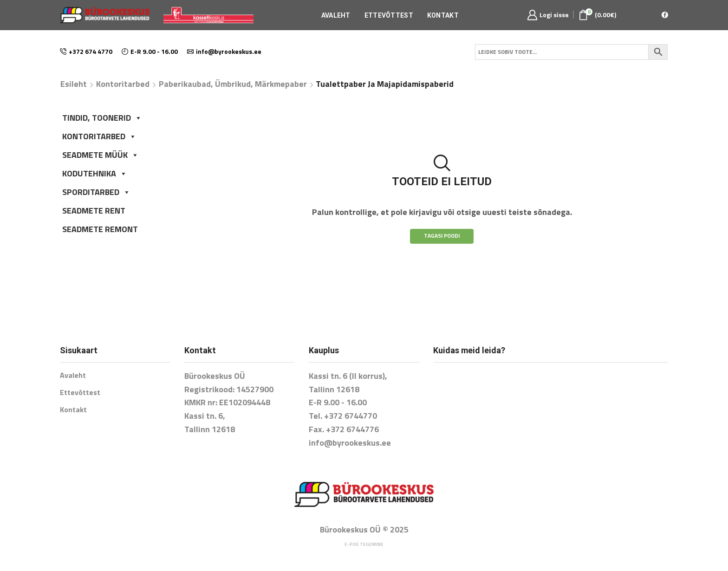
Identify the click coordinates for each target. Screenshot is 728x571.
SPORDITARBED (96, 192)
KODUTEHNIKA (95, 173)
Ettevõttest (389, 15)
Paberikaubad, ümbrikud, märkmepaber (233, 84)
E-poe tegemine (364, 544)
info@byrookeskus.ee (350, 443)
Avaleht (336, 15)
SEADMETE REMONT (100, 229)
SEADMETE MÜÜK (101, 155)
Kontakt (443, 15)
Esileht (74, 84)
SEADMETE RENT (94, 211)
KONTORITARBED (99, 136)
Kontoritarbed (123, 84)
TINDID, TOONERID (102, 118)
